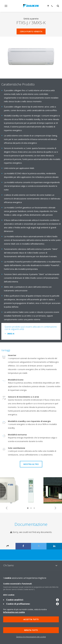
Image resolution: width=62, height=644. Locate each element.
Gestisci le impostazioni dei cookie (31, 637)
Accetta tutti (31, 619)
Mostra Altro (31, 464)
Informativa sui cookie (14, 612)
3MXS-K (11, 334)
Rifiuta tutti (31, 630)
